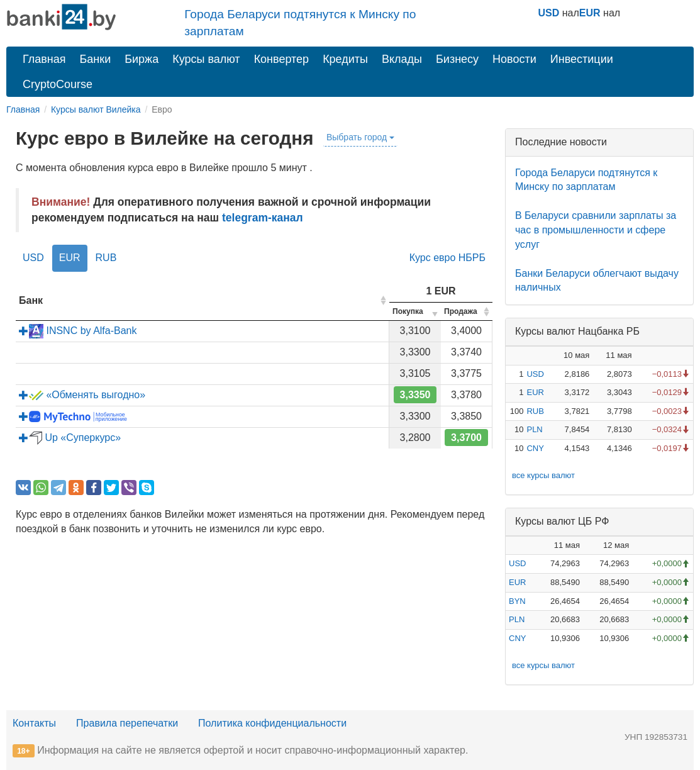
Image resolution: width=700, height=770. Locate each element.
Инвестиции (582, 59)
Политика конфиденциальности (272, 723)
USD (549, 13)
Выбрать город (360, 137)
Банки (96, 59)
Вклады (402, 59)
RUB (106, 258)
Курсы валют (206, 59)
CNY (535, 448)
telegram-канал (263, 218)
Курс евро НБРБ (447, 258)
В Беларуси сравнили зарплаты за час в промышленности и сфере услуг (596, 230)
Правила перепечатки (127, 723)
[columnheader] (203, 301)
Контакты (34, 723)
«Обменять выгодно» (82, 395)
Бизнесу (457, 59)
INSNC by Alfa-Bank (78, 331)
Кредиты (345, 59)
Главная (44, 59)
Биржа (142, 59)
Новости (514, 59)
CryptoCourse (58, 84)
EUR (590, 13)
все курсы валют (543, 475)
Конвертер (282, 59)
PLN (534, 429)
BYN (517, 601)
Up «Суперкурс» (70, 438)
